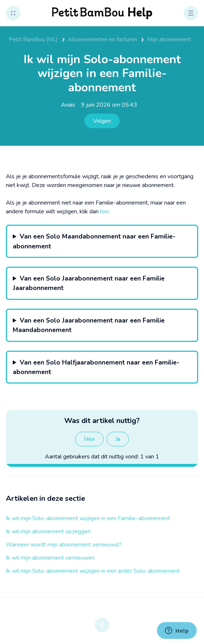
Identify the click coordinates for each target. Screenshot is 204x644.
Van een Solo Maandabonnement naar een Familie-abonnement (94, 241)
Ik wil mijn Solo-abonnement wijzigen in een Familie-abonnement (88, 518)
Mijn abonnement (169, 39)
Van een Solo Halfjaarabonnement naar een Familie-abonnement (96, 367)
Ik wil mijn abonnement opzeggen (48, 531)
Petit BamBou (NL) (33, 39)
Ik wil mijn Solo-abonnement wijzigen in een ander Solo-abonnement (93, 571)
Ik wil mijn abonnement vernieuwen (50, 558)
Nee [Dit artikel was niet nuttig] (89, 439)
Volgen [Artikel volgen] (102, 121)
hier (105, 212)
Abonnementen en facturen (102, 39)
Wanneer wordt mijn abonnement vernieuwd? (64, 545)
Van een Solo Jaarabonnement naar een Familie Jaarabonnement (89, 283)
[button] (13, 13)
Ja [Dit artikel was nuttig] (118, 439)
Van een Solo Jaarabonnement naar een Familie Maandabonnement (89, 325)
